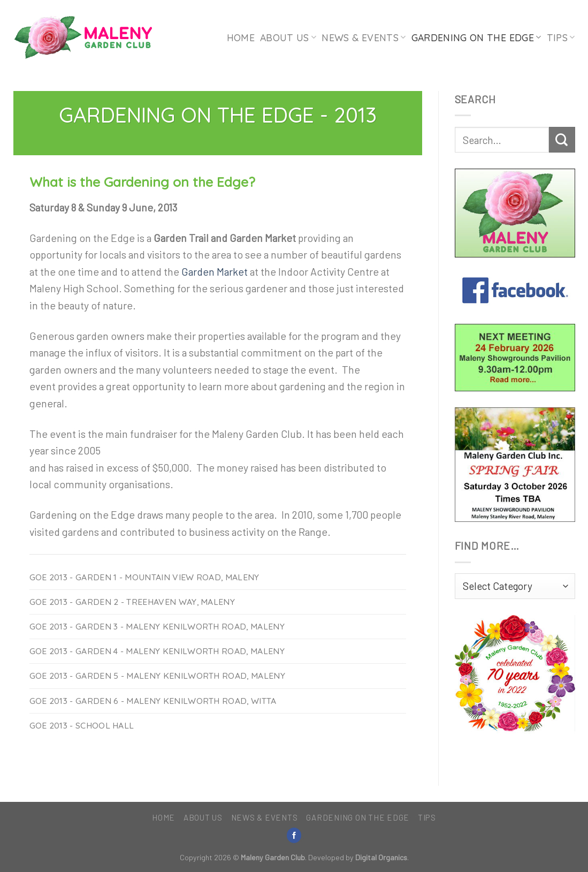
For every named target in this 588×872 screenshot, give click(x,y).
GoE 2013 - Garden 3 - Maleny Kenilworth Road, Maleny (157, 626)
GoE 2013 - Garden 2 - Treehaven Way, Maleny (132, 602)
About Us (288, 37)
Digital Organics (381, 857)
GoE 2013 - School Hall (82, 725)
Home (241, 37)
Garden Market (215, 271)
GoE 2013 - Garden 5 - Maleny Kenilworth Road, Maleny (157, 676)
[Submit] (562, 140)
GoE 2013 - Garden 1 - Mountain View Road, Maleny (144, 577)
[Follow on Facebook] (294, 835)
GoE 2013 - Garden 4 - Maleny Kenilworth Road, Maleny (157, 651)
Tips (561, 37)
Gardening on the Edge (476, 37)
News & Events (364, 37)
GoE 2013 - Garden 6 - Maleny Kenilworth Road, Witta (153, 701)
